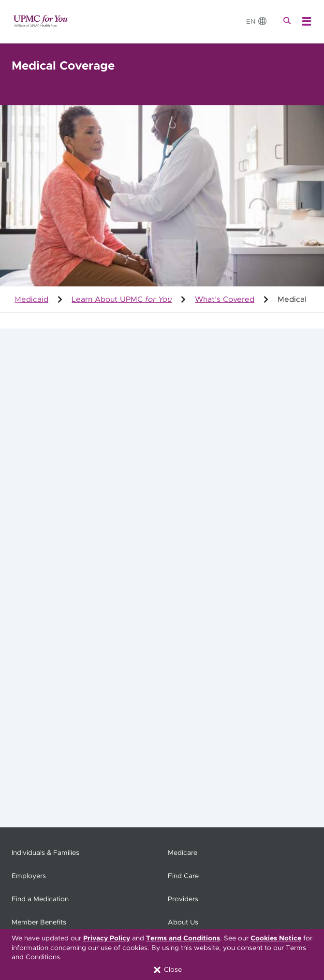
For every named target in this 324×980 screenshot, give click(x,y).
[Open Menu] (307, 21)
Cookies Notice (276, 938)
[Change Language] (257, 21)
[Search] (288, 21)
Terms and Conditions (183, 938)
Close (167, 970)
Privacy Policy (107, 938)
